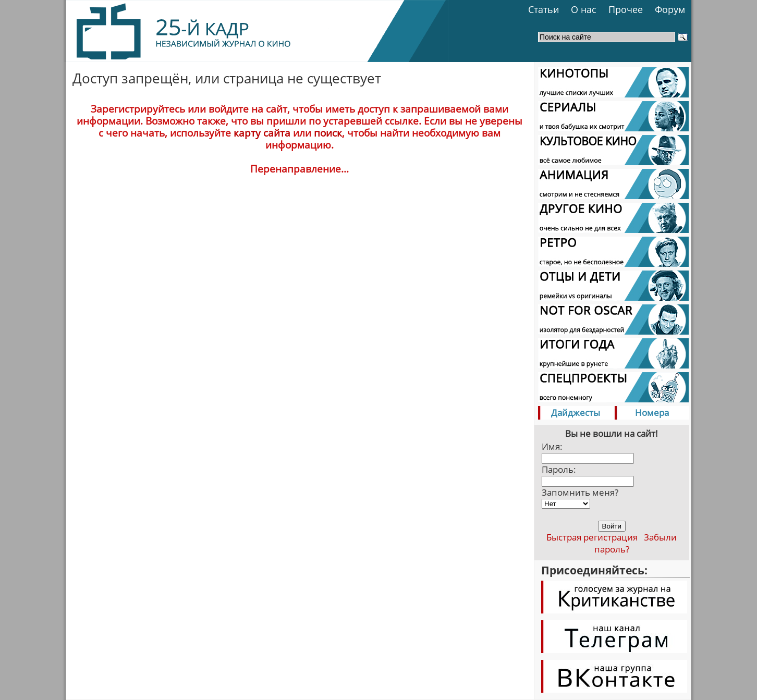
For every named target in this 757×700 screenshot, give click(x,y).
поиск (328, 133)
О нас (584, 9)
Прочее (626, 9)
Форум (670, 9)
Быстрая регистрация (592, 537)
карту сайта (262, 133)
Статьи (544, 9)
